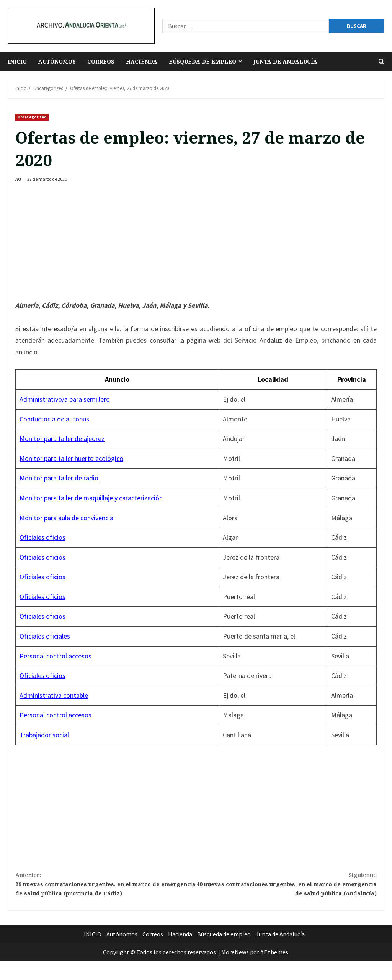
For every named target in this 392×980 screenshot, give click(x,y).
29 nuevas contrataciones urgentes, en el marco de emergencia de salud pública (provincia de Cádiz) (106, 893)
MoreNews (235, 971)
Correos (101, 61)
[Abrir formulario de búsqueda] (381, 61)
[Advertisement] (196, 242)
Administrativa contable (54, 695)
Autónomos (57, 61)
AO (18, 179)
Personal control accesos (56, 656)
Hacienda (142, 61)
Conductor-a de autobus (54, 419)
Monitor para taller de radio (59, 478)
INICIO (17, 61)
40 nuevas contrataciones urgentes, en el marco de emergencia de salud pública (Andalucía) (286, 887)
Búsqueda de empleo (203, 61)
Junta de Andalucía (285, 61)
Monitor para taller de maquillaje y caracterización (91, 498)
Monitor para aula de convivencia (66, 518)
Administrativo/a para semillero (65, 399)
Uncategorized (32, 117)
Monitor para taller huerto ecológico (71, 458)
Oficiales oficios (42, 537)
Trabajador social (44, 735)
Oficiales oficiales (45, 636)
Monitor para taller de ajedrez (62, 439)
